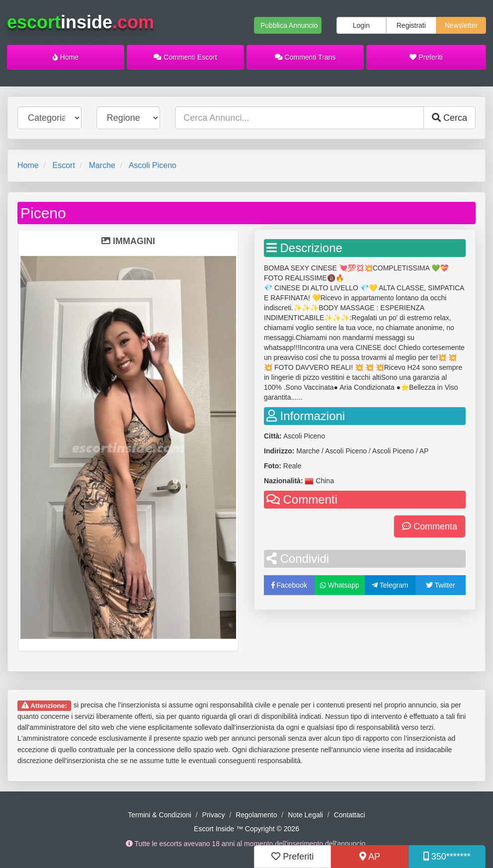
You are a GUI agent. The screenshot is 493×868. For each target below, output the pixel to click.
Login (361, 25)
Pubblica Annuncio (289, 25)
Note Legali (305, 815)
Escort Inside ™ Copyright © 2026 (246, 829)
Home (66, 57)
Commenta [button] (430, 526)
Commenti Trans (305, 57)
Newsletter (461, 25)
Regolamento (256, 815)
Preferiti (426, 57)
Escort (63, 165)
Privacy (214, 815)
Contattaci (350, 815)
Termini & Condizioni (160, 815)
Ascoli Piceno (153, 165)
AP (370, 857)
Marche (102, 165)
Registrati (411, 25)
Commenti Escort (185, 57)
